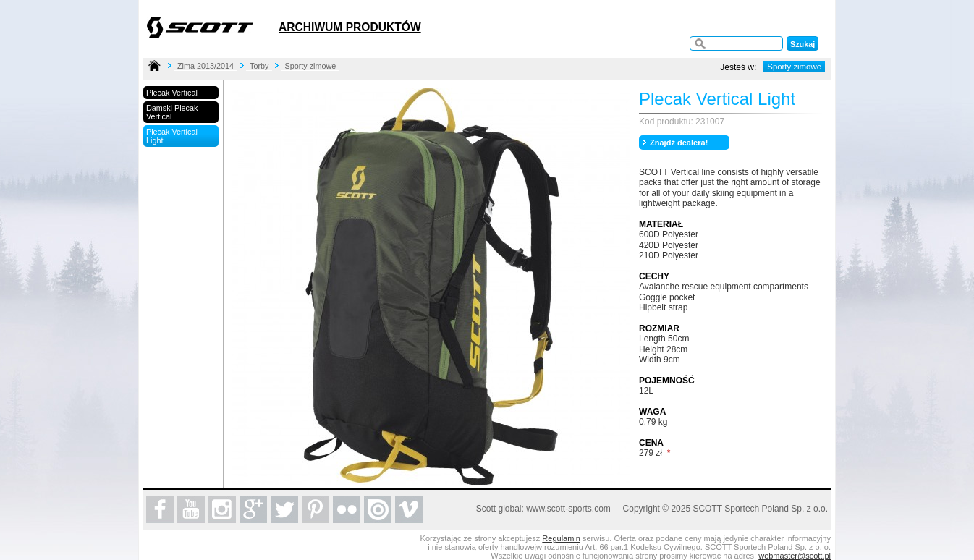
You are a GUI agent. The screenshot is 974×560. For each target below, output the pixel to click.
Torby (259, 66)
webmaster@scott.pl (795, 556)
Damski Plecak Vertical (172, 112)
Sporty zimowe (310, 66)
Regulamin (561, 538)
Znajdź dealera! (679, 143)
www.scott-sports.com (568, 509)
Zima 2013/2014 (206, 66)
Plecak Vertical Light (172, 136)
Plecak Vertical (172, 93)
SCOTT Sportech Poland (741, 509)
